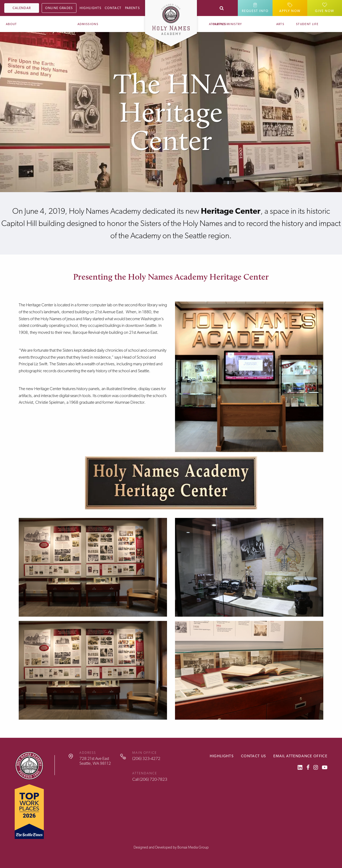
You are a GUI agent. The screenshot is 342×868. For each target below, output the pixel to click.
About (11, 24)
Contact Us (253, 756)
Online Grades (59, 8)
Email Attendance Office (300, 756)
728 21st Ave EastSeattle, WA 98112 (95, 761)
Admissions (88, 24)
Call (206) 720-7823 (150, 779)
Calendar (22, 8)
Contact (113, 8)
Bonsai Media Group (193, 847)
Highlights (90, 8)
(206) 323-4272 (146, 758)
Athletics (218, 24)
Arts (280, 24)
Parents (132, 8)
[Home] (171, 17)
